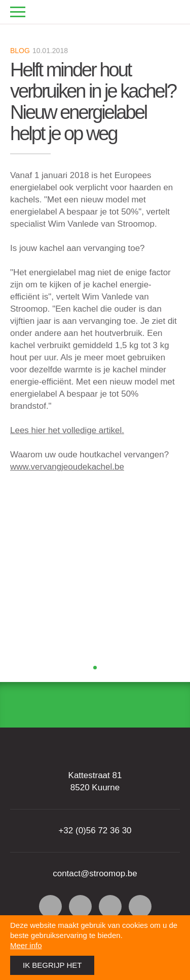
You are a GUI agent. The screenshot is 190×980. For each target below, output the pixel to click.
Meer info (26, 945)
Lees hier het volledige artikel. (67, 430)
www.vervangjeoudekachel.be (67, 467)
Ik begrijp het (52, 965)
